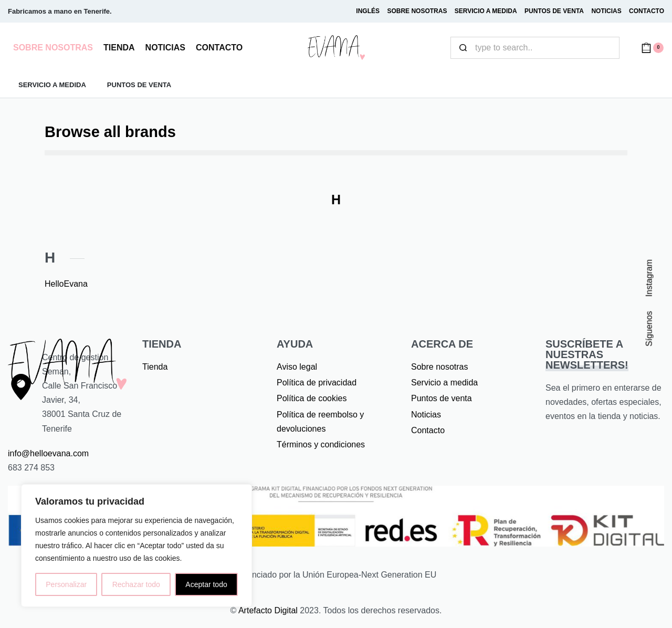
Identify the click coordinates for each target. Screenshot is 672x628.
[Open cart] (652, 48)
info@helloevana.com (48, 453)
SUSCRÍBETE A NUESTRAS (587, 354)
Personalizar (66, 584)
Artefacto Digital (268, 610)
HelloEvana (66, 284)
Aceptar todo (206, 584)
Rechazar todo (136, 584)
